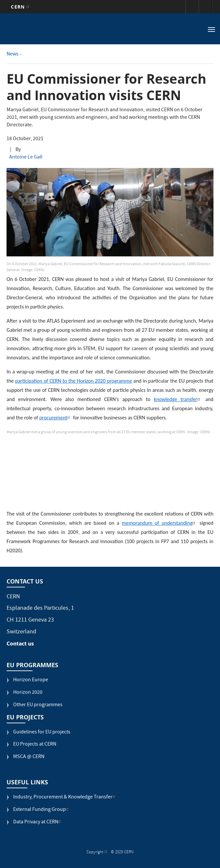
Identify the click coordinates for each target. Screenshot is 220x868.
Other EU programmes (38, 705)
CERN (21, 7)
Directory (205, 7)
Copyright (98, 852)
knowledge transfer (178, 399)
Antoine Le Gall (26, 158)
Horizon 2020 (28, 693)
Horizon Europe (31, 680)
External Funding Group (42, 810)
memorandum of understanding (159, 523)
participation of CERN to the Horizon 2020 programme (73, 381)
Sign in (192, 7)
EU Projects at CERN (35, 745)
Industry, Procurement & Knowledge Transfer (65, 798)
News (12, 54)
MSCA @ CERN (29, 757)
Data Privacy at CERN (38, 823)
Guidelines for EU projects (42, 733)
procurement (55, 418)
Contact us (20, 644)
